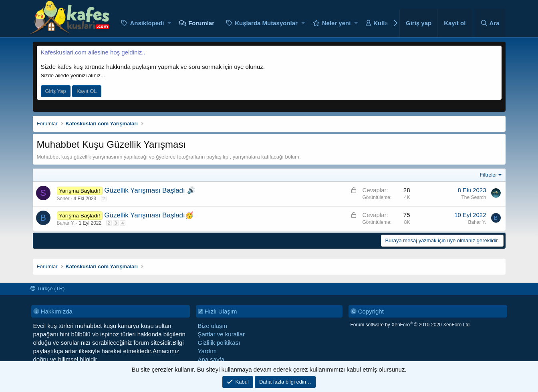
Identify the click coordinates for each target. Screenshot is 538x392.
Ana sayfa (211, 359)
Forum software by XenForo (411, 325)
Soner (63, 199)
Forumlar (201, 23)
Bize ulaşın (213, 326)
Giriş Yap (56, 91)
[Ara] (490, 23)
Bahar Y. (66, 223)
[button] (169, 23)
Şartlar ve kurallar (222, 334)
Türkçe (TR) (48, 288)
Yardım (207, 351)
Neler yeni (337, 23)
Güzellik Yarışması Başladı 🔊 (150, 190)
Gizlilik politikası (219, 343)
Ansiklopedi (147, 23)
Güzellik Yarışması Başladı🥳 (149, 215)
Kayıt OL (87, 91)
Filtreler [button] (489, 175)
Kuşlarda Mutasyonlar (266, 23)
